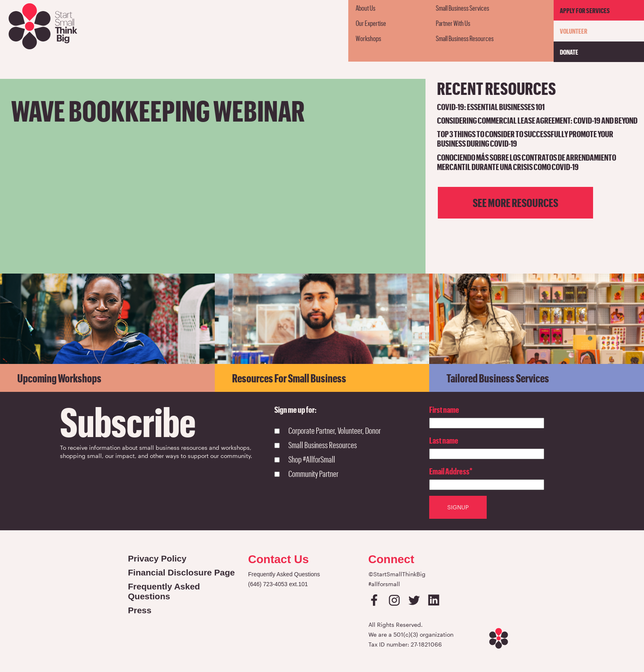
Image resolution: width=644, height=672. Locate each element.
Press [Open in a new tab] (140, 610)
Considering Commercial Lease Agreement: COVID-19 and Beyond (537, 120)
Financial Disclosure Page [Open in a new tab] (182, 572)
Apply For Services (585, 10)
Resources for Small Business (289, 378)
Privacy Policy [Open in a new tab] (157, 558)
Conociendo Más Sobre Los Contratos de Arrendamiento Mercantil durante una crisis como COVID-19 (527, 162)
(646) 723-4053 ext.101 (278, 584)
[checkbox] (352, 453)
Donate (569, 52)
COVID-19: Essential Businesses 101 (491, 107)
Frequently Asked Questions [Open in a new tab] (164, 591)
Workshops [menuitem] (368, 38)
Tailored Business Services (498, 378)
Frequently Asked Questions (284, 574)
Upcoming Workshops (59, 378)
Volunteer (574, 31)
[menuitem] (388, 8)
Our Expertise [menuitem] (371, 23)
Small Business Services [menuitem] (462, 8)
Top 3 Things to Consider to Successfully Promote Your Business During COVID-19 (525, 138)
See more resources (515, 203)
